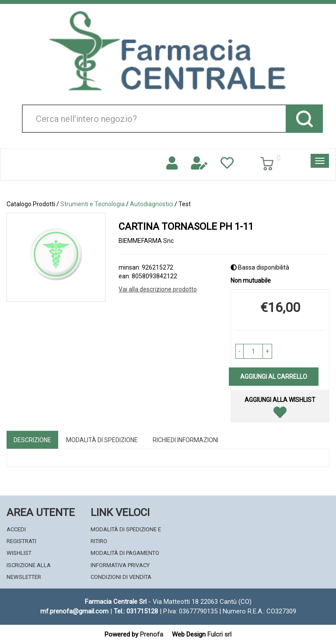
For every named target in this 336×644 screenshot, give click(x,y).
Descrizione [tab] (32, 440)
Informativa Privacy (120, 565)
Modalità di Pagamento (125, 553)
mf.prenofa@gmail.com (74, 611)
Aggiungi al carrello (274, 377)
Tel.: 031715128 (136, 611)
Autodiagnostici (152, 204)
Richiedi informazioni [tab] (185, 440)
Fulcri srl (219, 634)
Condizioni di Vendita (121, 577)
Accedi (16, 529)
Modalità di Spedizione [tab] (102, 440)
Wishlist (19, 553)
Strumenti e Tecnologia (93, 204)
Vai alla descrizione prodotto (158, 289)
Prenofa (152, 634)
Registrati (21, 541)
